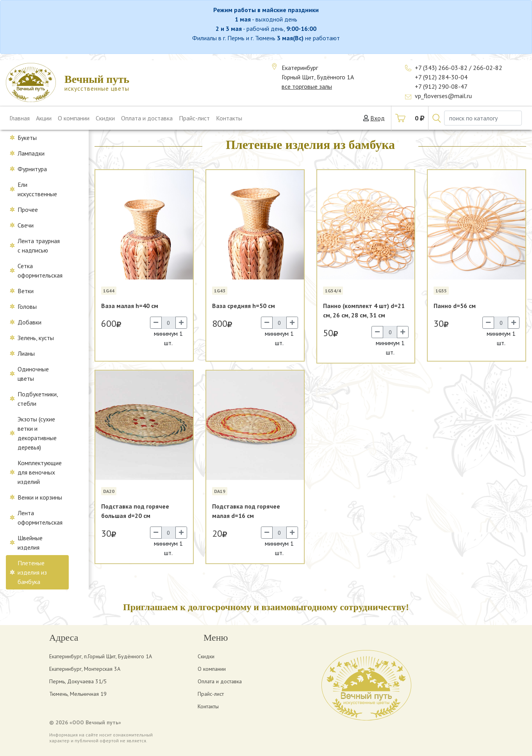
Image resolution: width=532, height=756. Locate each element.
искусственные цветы (97, 83)
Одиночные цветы (33, 374)
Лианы (26, 353)
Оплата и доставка (147, 118)
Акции (44, 118)
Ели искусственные (37, 189)
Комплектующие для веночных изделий (40, 472)
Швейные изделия (30, 543)
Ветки (26, 291)
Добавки (29, 322)
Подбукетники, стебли (38, 399)
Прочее (28, 210)
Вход (378, 118)
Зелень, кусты (36, 338)
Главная (20, 118)
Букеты (27, 138)
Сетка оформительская (40, 271)
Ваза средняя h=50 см (244, 306)
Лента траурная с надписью (39, 245)
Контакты (229, 118)
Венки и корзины (40, 497)
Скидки (105, 118)
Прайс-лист (194, 118)
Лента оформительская (40, 518)
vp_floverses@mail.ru (443, 96)
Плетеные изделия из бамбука (32, 572)
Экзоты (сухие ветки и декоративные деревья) (37, 433)
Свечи (26, 225)
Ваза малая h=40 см (130, 306)
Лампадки (31, 153)
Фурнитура (32, 169)
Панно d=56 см (455, 306)
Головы (27, 306)
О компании (74, 118)
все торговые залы (307, 86)
